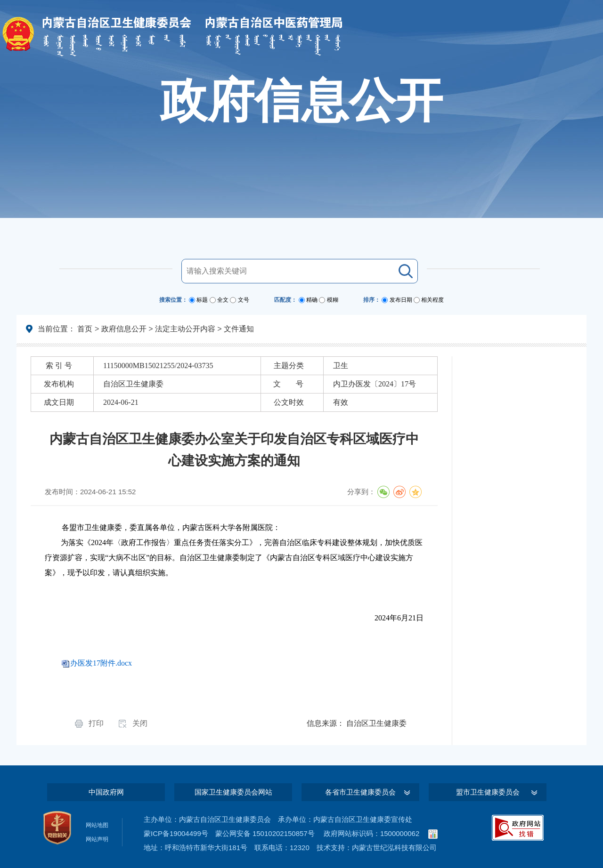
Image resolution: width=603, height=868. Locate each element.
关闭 (140, 723)
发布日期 (401, 300)
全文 (223, 300)
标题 (202, 300)
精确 (312, 300)
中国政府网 (106, 792)
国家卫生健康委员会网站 (233, 792)
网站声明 (97, 839)
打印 (96, 723)
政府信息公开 (124, 329)
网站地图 (97, 825)
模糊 (333, 300)
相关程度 (432, 300)
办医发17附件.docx (101, 663)
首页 (85, 329)
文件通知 (239, 329)
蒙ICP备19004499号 (176, 833)
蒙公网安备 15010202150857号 (265, 833)
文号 (244, 300)
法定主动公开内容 (185, 329)
